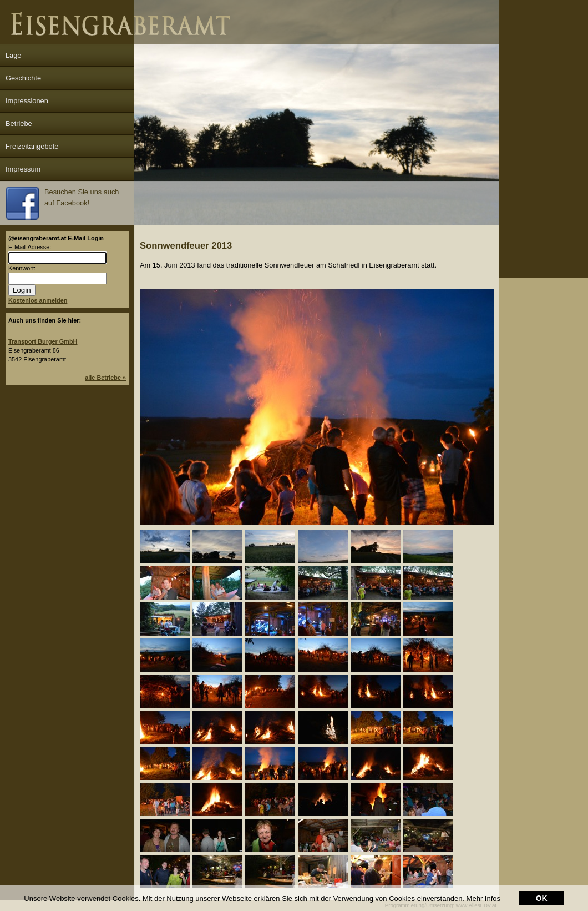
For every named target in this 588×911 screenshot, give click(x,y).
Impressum (23, 169)
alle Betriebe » (105, 378)
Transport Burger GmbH (43, 341)
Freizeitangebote (32, 146)
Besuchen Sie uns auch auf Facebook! (62, 203)
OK (542, 898)
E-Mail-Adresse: (30, 247)
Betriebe (19, 124)
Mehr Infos (483, 899)
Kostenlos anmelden (38, 300)
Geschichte (23, 78)
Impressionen (27, 101)
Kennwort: (22, 268)
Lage (13, 55)
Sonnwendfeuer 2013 (186, 246)
